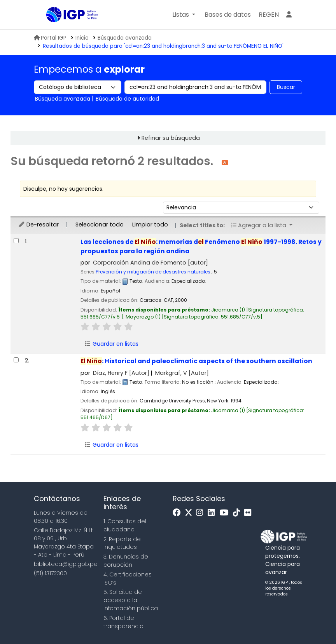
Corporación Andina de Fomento (150, 263)
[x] (191, 513)
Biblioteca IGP (66, 30)
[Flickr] (250, 513)
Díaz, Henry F (121, 373)
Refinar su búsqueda (171, 138)
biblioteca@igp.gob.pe (66, 564)
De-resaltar (38, 225)
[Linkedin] (213, 513)
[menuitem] (269, 15)
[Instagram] (201, 513)
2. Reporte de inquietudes (122, 543)
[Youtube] (226, 513)
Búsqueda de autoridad (127, 99)
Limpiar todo (150, 225)
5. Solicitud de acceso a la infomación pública (131, 600)
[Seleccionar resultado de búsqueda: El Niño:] (16, 360)
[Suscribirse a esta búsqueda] (225, 162)
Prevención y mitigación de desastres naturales (153, 272)
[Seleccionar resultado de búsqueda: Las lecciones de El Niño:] (16, 241)
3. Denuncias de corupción (126, 561)
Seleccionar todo (100, 225)
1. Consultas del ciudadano (125, 525)
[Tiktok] (238, 513)
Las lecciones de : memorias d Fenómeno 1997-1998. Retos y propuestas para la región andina (201, 246)
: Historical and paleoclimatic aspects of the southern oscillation (196, 361)
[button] (184, 15)
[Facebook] (179, 513)
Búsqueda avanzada (125, 38)
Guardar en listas (111, 344)
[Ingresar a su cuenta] (289, 15)
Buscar (286, 87)
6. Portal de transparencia (123, 622)
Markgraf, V (182, 373)
